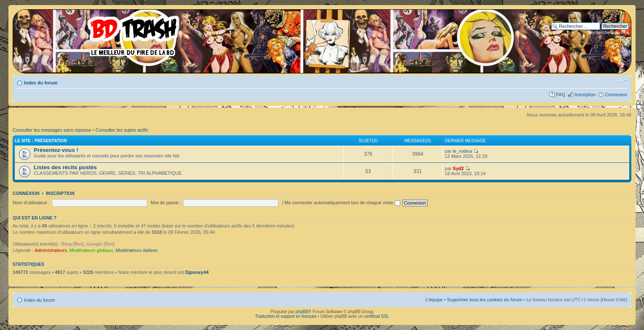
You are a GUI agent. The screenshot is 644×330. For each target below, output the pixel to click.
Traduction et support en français (286, 316)
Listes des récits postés (65, 167)
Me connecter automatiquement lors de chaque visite (342, 203)
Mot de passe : (166, 203)
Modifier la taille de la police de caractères (621, 81)
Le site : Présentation (41, 141)
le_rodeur (463, 151)
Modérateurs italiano (137, 250)
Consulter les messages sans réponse (52, 130)
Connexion (616, 95)
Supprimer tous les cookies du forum (485, 300)
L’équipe (434, 300)
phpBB (302, 312)
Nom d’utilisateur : (31, 203)
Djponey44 (197, 272)
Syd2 (458, 168)
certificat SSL (376, 316)
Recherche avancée (608, 32)
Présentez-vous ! (56, 150)
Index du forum (41, 83)
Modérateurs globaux (91, 250)
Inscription (585, 95)
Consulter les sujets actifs (122, 130)
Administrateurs (51, 250)
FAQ (560, 95)
